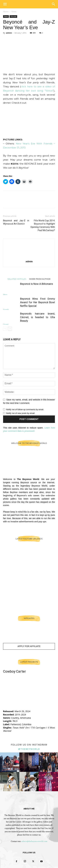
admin (9, 33)
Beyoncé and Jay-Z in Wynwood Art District (16, 222)
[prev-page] (5, 329)
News (14, 12)
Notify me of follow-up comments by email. (25, 409)
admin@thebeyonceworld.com (34, 841)
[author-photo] (29, 257)
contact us (36, 835)
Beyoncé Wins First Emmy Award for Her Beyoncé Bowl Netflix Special (38, 302)
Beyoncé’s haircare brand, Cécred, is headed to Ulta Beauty (38, 317)
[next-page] (10, 329)
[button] (5, 4)
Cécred (6, 324)
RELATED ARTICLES (17, 279)
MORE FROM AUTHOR (40, 279)
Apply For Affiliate (29, 646)
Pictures (13, 16)
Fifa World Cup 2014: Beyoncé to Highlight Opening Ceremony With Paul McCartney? (43, 225)
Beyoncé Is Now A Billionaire (37, 284)
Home (6, 12)
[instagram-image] (10, 762)
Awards (6, 309)
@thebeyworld (29, 749)
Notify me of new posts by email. (21, 413)
